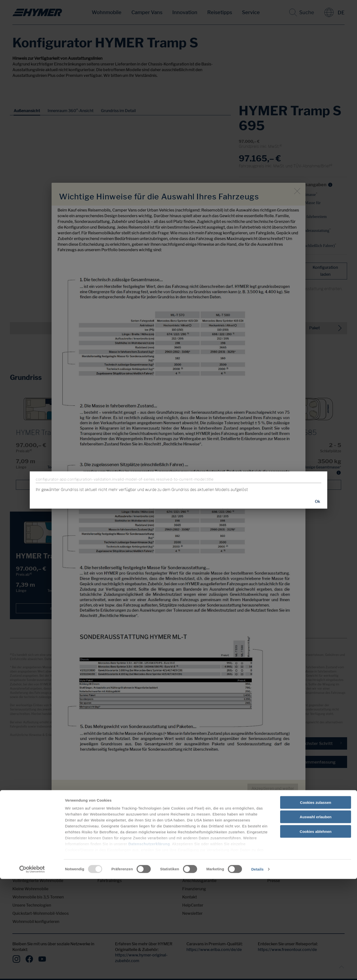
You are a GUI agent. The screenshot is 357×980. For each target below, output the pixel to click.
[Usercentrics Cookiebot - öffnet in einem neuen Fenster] (32, 970)
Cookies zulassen (316, 903)
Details (257, 970)
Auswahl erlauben (316, 918)
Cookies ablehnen (316, 933)
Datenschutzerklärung (149, 945)
